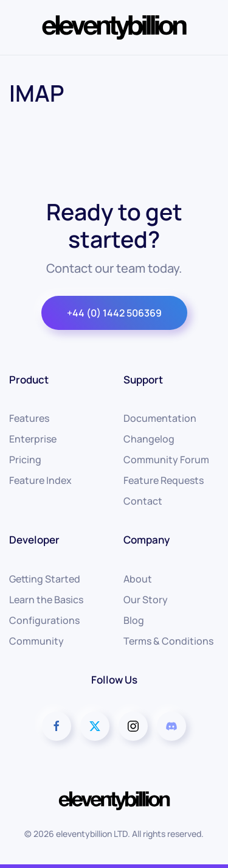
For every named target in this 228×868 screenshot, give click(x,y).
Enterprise (33, 439)
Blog (134, 620)
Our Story (146, 600)
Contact (143, 501)
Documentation (160, 418)
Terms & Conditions (168, 641)
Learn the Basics (46, 600)
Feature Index (40, 480)
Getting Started (45, 579)
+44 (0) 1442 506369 (114, 313)
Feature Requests (164, 480)
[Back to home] (114, 27)
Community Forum (166, 460)
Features (29, 418)
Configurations (44, 620)
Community (36, 641)
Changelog (149, 439)
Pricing (25, 460)
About (138, 579)
